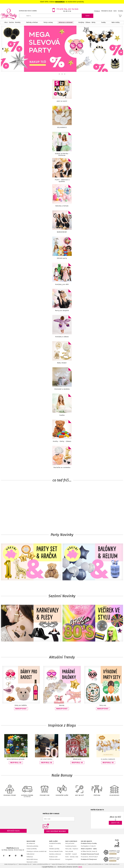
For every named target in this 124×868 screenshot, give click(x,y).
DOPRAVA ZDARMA (27, 789)
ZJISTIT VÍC (115, 823)
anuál (75, 854)
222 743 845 (73, 9)
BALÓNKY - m (69, 854)
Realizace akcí (53, 857)
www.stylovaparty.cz (112, 864)
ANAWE (80, 867)
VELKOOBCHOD (114, 789)
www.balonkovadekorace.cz (77, 864)
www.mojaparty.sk (25, 864)
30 (64, 2)
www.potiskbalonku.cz (96, 864)
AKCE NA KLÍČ (79, 789)
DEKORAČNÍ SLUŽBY (62, 789)
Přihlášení (97, 11)
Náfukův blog (13, 831)
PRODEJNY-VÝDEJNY (10, 789)
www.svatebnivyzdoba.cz (42, 864)
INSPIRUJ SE (16, 763)
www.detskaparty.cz (59, 864)
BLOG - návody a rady (72, 857)
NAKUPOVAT (21, 709)
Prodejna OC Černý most (89, 859)
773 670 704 (62, 9)
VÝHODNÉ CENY (45, 789)
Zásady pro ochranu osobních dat (37, 851)
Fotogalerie (69, 859)
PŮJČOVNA (97, 789)
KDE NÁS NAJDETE (86, 841)
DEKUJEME (59, 2)
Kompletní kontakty (55, 843)
